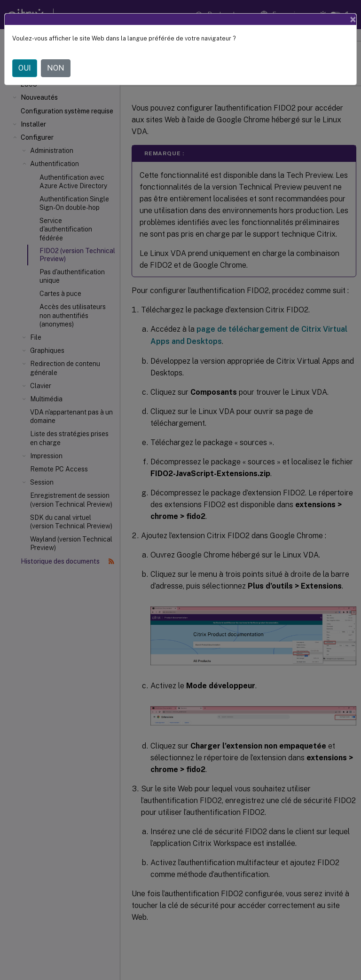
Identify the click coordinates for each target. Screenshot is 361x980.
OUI (25, 68)
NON (56, 68)
